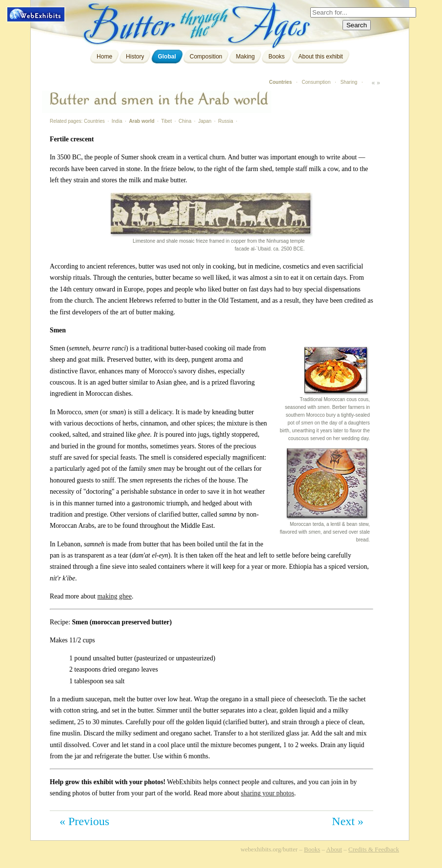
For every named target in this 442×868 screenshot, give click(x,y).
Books (276, 57)
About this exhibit (321, 57)
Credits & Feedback (374, 849)
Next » (348, 821)
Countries (281, 82)
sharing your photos (268, 793)
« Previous (84, 821)
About (334, 849)
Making (245, 57)
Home (104, 57)
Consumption (316, 82)
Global (167, 57)
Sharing (349, 82)
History (135, 57)
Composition (206, 57)
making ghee (114, 596)
